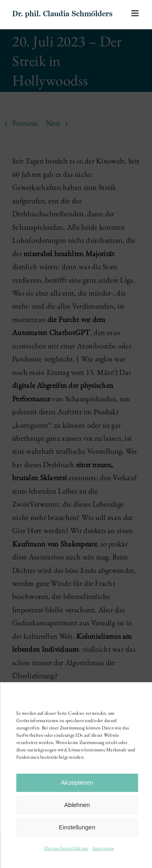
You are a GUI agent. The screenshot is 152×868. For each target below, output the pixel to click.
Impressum (103, 848)
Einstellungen (77, 827)
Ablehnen (77, 805)
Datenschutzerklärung (66, 848)
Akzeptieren (77, 782)
